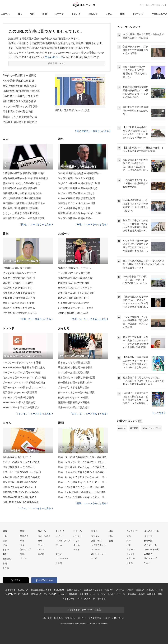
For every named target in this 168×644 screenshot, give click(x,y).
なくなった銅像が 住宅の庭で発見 (21, 213)
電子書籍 (101, 599)
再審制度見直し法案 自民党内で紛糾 (22, 193)
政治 (5, 545)
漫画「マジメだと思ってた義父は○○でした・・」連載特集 (83, 462)
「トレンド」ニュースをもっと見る (34, 414)
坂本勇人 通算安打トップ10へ (74, 268)
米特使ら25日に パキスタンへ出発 (77, 203)
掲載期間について (57, 63)
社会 (5, 536)
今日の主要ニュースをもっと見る (93, 131)
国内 (20, 14)
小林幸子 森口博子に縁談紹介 (20, 122)
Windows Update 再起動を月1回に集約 (24, 367)
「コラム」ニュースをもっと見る (35, 508)
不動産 (142, 594)
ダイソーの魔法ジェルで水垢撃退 (21, 462)
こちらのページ (54, 57)
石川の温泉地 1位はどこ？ (17, 457)
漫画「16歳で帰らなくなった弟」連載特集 (81, 487)
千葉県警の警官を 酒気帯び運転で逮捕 (24, 173)
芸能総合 (24, 536)
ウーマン (101, 594)
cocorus (63, 594)
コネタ (77, 541)
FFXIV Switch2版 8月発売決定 (19, 402)
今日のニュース (159, 14)
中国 (5, 564)
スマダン (95, 536)
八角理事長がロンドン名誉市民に (76, 293)
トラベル (95, 550)
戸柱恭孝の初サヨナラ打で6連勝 (76, 308)
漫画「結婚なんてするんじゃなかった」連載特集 (83, 477)
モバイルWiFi (50, 594)
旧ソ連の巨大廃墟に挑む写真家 (20, 482)
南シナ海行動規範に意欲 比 (19, 81)
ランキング (138, 14)
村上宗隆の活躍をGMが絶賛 (73, 303)
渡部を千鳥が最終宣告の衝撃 (18, 303)
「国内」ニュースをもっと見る (36, 224)
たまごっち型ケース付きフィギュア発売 (24, 377)
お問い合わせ (118, 618)
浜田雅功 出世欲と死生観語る (19, 308)
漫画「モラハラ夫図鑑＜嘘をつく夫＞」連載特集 (83, 497)
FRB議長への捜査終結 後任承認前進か (24, 203)
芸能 (45, 14)
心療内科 (109, 590)
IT (57, 550)
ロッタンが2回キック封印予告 (20, 106)
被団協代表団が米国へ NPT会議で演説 (24, 218)
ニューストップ (147, 5)
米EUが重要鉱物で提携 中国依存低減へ (79, 173)
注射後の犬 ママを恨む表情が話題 (77, 377)
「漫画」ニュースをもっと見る (91, 503)
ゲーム (59, 545)
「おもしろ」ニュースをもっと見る (89, 414)
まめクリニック (74, 590)
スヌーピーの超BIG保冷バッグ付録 (22, 472)
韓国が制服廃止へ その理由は (19, 467)
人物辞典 (148, 554)
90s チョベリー (98, 554)
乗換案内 (132, 594)
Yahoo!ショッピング (152, 428)
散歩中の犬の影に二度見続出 (74, 407)
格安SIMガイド (13, 594)
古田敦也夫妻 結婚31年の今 (18, 288)
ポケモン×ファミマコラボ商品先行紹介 (24, 382)
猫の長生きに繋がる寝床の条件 (75, 382)
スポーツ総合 (44, 536)
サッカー (42, 545)
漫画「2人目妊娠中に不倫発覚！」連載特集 (82, 492)
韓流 (22, 554)
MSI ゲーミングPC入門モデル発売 (21, 372)
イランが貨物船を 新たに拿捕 (74, 208)
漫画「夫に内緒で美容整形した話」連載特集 (82, 457)
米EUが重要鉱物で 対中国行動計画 (22, 198)
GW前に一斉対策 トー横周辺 (19, 75)
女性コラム (96, 541)
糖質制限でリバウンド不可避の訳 (21, 492)
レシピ (111, 594)
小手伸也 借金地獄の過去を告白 (20, 313)
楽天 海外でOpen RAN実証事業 (20, 392)
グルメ (59, 554)
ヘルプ (147, 563)
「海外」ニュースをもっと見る (91, 224)
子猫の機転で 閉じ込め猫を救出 (75, 367)
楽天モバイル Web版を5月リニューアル (24, 387)
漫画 (122, 14)
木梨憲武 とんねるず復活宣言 (19, 293)
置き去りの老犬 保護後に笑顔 (74, 362)
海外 (32, 14)
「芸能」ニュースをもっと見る (36, 319)
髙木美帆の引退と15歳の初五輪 (75, 278)
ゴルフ (41, 550)
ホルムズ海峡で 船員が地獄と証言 (77, 198)
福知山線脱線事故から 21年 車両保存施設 (25, 178)
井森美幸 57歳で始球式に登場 (19, 298)
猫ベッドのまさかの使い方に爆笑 (76, 392)
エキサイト (161, 5)
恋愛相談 (84, 594)
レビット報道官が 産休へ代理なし (77, 193)
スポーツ (59, 14)
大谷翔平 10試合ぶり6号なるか (75, 288)
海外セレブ (26, 550)
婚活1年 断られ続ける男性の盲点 (21, 502)
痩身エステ (89, 599)
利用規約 (58, 618)
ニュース (5, 14)
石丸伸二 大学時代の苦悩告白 (19, 278)
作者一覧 (148, 541)
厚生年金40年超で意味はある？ (20, 497)
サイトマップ (150, 558)
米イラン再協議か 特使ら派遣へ (75, 218)
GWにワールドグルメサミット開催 (22, 362)
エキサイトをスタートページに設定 (84, 610)
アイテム (120, 590)
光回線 (25, 594)
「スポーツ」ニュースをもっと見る (89, 319)
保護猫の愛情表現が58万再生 (74, 402)
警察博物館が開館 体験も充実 (20, 86)
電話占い (140, 590)
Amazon (122, 428)
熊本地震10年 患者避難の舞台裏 (20, 208)
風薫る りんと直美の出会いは (20, 117)
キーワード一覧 (151, 550)
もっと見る (159, 413)
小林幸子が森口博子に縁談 (17, 268)
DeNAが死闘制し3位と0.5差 (73, 313)
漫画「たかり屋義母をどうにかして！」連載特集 (83, 482)
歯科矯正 (151, 594)
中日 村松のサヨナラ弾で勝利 (74, 273)
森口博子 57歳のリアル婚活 (18, 283)
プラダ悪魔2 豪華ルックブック (19, 273)
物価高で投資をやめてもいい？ (20, 487)
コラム (109, 14)
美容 (160, 594)
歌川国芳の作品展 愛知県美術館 (20, 188)
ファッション (62, 558)
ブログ (130, 590)
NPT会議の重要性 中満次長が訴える (78, 188)
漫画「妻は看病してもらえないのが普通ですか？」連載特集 (83, 467)
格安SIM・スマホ (155, 590)
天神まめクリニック (93, 590)
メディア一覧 (150, 545)
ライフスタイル (98, 545)
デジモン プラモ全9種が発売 (18, 397)
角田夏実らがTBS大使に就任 (74, 283)
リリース (148, 536)
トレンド (76, 14)
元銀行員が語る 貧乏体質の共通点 (21, 477)
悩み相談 (73, 594)
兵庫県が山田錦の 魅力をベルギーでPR (79, 213)
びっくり (78, 536)
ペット (77, 550)
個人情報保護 (95, 618)
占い (93, 594)
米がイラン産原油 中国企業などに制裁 (79, 183)
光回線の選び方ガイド (41, 590)
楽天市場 (134, 428)
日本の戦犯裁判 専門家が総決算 (21, 91)
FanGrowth (59, 590)
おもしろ (93, 14)
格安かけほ (36, 594)
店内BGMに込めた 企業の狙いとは (21, 183)
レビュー (60, 536)
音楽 (22, 545)
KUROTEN (23, 590)
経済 (5, 541)
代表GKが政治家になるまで (73, 298)
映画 (22, 541)
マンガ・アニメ (63, 541)
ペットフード (69, 599)
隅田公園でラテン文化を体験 (19, 101)
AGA (80, 599)
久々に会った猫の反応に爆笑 (74, 372)
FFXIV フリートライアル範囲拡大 (21, 407)
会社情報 (48, 618)
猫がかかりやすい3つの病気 (73, 397)
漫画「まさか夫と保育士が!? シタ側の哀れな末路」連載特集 (83, 472)
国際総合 (7, 559)
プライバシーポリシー (76, 618)
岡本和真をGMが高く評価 (18, 112)
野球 (40, 541)
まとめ (6, 550)
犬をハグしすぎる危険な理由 (74, 387)
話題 (111, 541)
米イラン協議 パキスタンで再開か (77, 178)
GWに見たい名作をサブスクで (20, 96)
